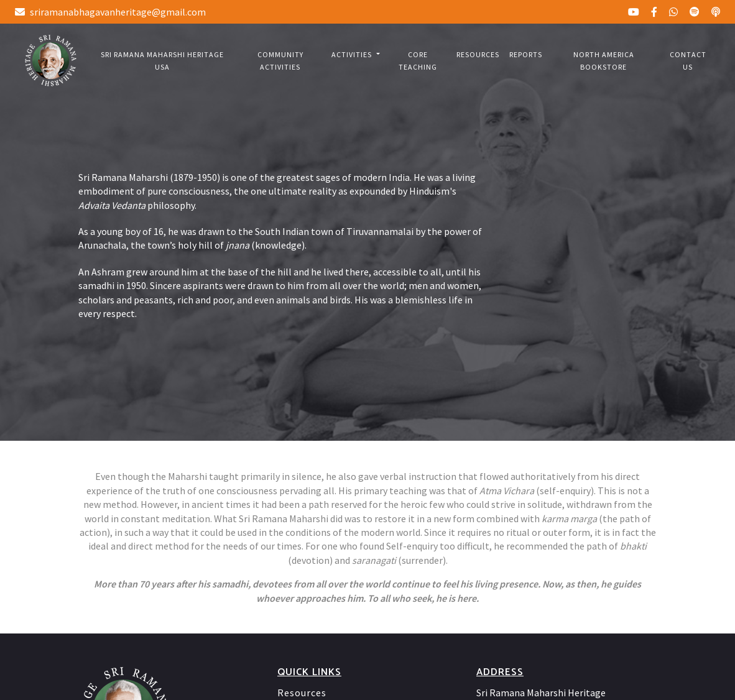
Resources (478, 54)
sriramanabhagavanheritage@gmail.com (110, 12)
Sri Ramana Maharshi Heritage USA (162, 61)
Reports (526, 54)
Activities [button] (353, 54)
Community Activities (280, 61)
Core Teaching (418, 61)
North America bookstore (604, 61)
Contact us (688, 61)
